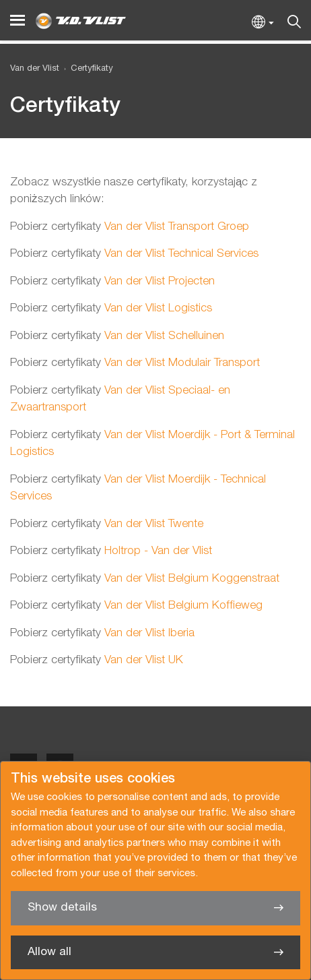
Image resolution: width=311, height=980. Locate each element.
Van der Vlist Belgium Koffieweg (182, 606)
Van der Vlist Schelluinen (163, 336)
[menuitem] (86, 69)
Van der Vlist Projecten (158, 281)
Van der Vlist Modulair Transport (180, 363)
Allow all (49, 952)
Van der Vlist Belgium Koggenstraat (190, 579)
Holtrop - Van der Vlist (157, 551)
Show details (62, 908)
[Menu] (18, 21)
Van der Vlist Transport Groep (177, 227)
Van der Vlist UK (142, 660)
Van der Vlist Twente (152, 524)
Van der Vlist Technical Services (180, 254)
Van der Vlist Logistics (157, 308)
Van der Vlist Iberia (148, 633)
